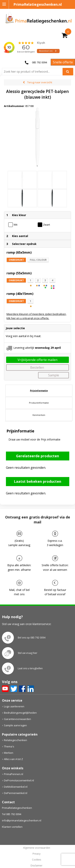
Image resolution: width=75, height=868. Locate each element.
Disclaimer (37, 866)
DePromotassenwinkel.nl (19, 780)
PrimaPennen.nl (14, 774)
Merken (9, 753)
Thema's (9, 746)
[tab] (39, 391)
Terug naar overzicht (40, 82)
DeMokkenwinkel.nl (16, 787)
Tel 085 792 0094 (12, 814)
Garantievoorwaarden (17, 719)
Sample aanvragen (15, 725)
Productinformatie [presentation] (39, 403)
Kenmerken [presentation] (39, 415)
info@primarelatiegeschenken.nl (22, 820)
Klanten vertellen (12, 827)
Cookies (37, 860)
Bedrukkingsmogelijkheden (20, 713)
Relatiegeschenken (15, 740)
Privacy (37, 854)
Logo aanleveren (14, 706)
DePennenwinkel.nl (16, 793)
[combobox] (34, 72)
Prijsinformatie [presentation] (39, 390)
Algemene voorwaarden (37, 848)
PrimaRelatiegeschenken (17, 808)
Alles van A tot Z (13, 759)
